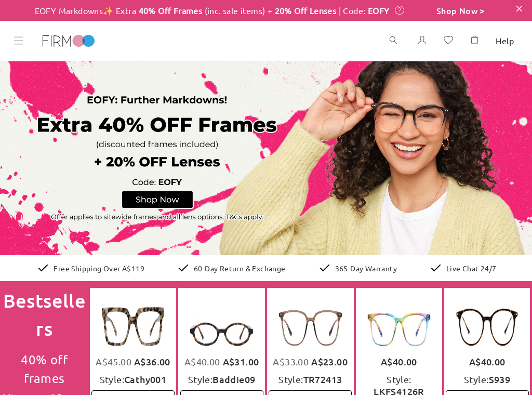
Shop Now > (461, 10)
